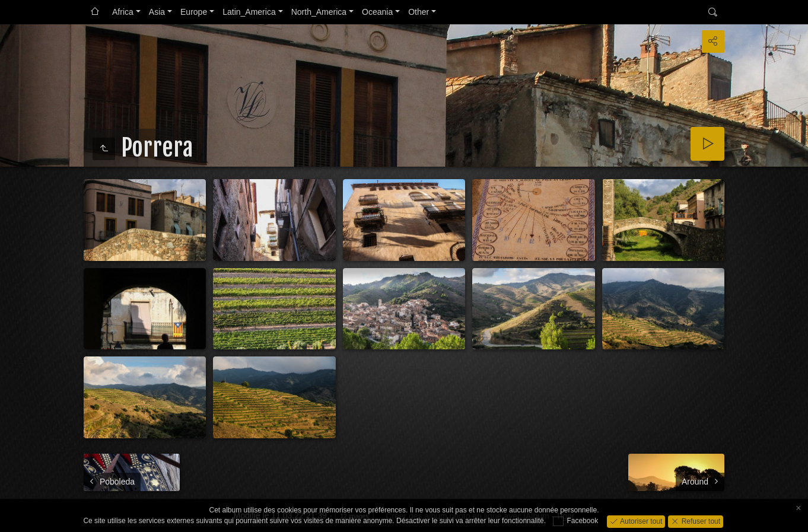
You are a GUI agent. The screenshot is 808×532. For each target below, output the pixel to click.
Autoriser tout (640, 521)
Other (419, 12)
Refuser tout (700, 521)
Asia (157, 12)
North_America (319, 12)
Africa (123, 12)
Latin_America (249, 12)
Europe (194, 12)
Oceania (377, 12)
